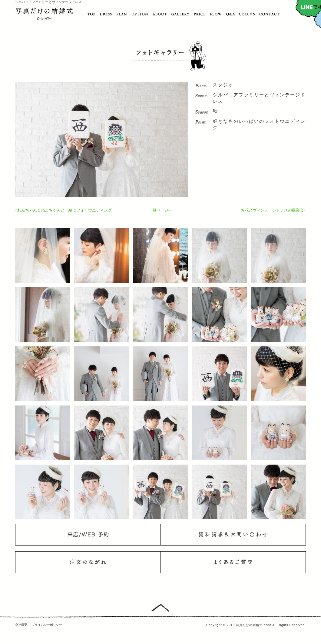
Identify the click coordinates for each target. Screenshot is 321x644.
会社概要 (21, 625)
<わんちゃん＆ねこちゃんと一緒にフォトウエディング (63, 210)
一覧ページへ (160, 210)
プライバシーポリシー (47, 625)
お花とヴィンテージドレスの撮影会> (273, 210)
